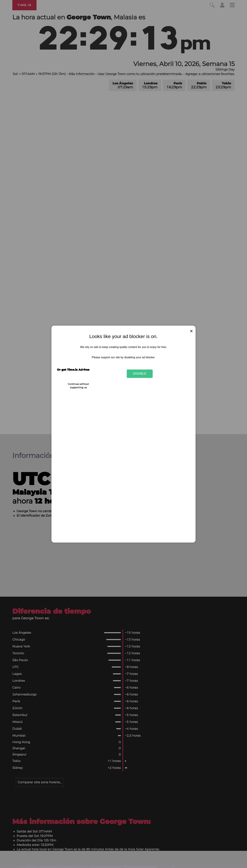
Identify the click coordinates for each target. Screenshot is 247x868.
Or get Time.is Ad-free (73, 370)
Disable (140, 374)
